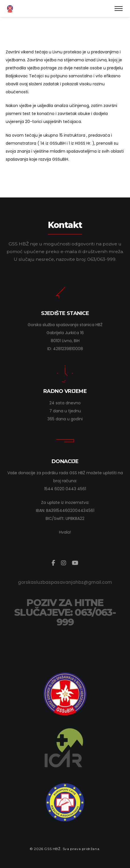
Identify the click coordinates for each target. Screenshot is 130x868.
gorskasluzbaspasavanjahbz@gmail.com (65, 582)
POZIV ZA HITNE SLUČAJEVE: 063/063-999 (65, 612)
